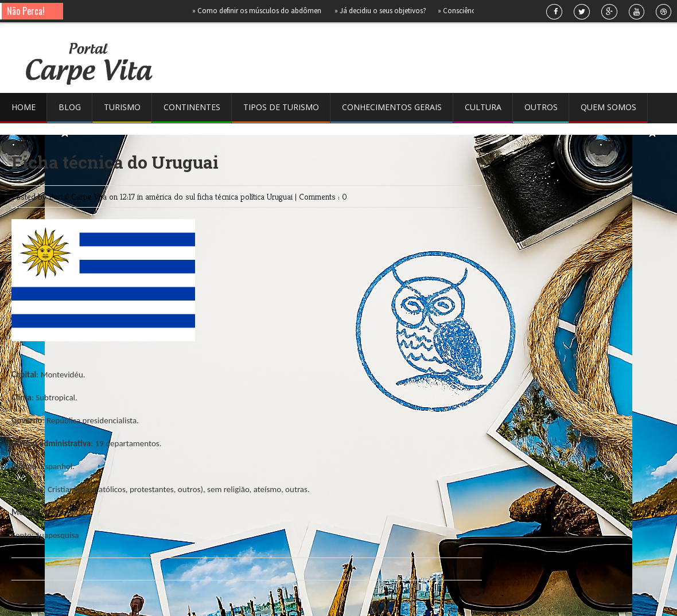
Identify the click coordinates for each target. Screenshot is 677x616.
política (254, 196)
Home (24, 107)
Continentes (192, 107)
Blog (70, 107)
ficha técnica (219, 196)
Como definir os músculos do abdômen (260, 11)
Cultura (483, 107)
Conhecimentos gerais (392, 107)
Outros (541, 107)
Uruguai (281, 196)
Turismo (122, 107)
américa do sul (171, 196)
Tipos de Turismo (281, 107)
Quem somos (608, 107)
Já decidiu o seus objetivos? (383, 11)
